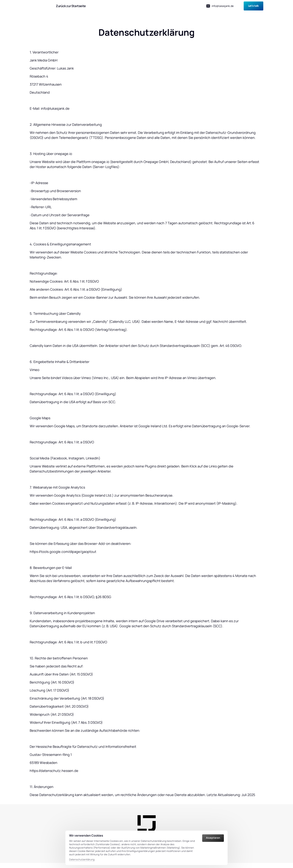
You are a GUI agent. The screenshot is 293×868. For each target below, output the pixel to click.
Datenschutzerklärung (82, 859)
